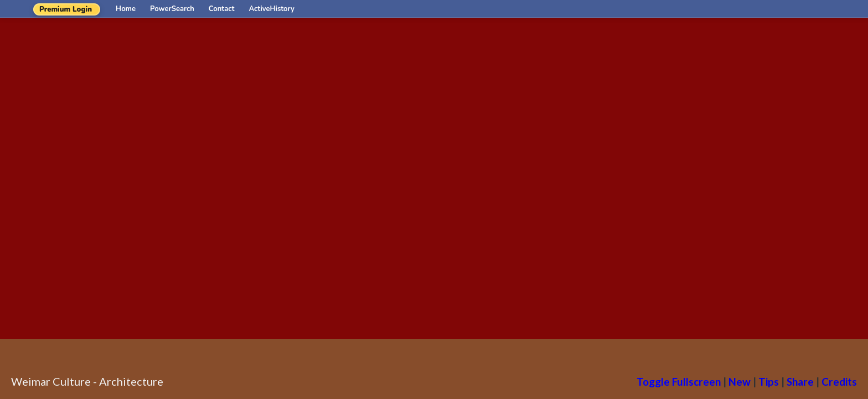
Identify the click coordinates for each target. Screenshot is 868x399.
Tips (769, 382)
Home (126, 9)
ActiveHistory (272, 9)
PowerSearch (172, 9)
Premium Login (66, 9)
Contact (222, 9)
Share (800, 382)
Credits (839, 382)
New (740, 382)
